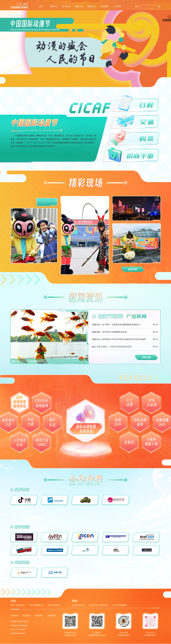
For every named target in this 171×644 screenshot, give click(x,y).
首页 (41, 6)
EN (137, 7)
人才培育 (117, 6)
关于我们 (15, 616)
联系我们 (27, 616)
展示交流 (66, 6)
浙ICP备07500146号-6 (18, 633)
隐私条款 (39, 616)
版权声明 (51, 616)
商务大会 (79, 6)
